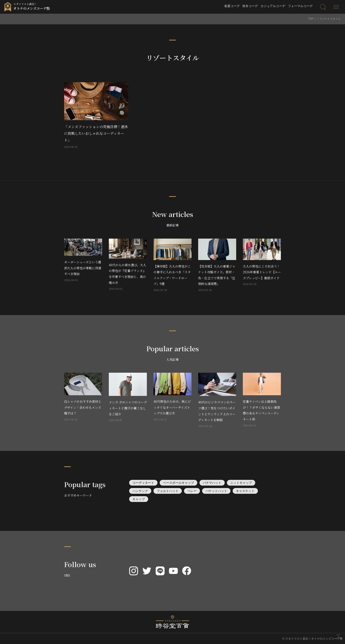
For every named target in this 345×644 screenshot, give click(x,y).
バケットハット (216, 491)
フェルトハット (168, 491)
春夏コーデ (232, 6)
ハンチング (140, 491)
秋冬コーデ (250, 6)
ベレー (192, 491)
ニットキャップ (241, 483)
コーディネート (143, 483)
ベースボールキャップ (178, 483)
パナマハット (212, 483)
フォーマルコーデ (300, 6)
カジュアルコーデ (273, 6)
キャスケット (245, 491)
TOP (311, 19)
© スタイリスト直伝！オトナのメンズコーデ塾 (313, 639)
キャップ (139, 499)
